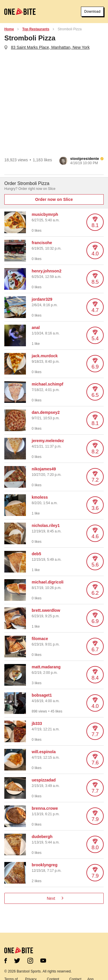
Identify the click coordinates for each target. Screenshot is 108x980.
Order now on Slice (54, 199)
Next (55, 898)
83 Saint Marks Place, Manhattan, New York (50, 47)
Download (92, 12)
